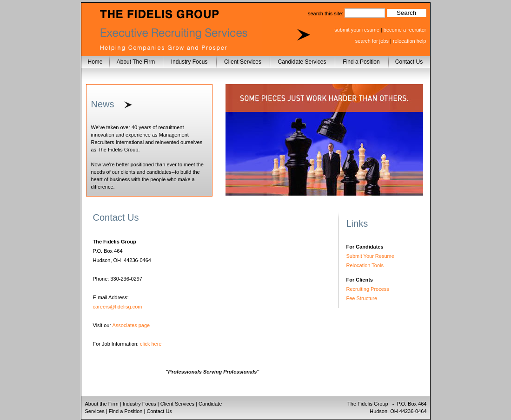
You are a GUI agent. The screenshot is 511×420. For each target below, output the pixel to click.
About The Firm (136, 62)
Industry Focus (189, 62)
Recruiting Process (368, 289)
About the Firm (102, 404)
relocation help (410, 41)
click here (151, 344)
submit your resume (357, 30)
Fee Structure (362, 298)
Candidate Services (302, 62)
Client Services (243, 62)
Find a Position (361, 62)
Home (95, 62)
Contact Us (409, 62)
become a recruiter (405, 30)
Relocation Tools (365, 265)
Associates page (131, 325)
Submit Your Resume (370, 256)
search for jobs (372, 41)
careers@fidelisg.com (118, 307)
